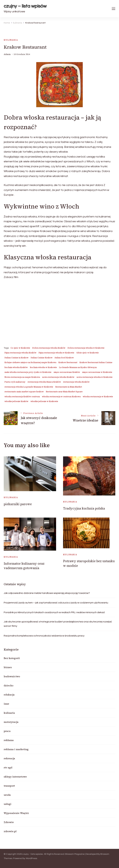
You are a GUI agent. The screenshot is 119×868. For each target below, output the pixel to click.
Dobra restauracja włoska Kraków (49, 348)
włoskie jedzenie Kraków (16, 401)
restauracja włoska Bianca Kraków (44, 382)
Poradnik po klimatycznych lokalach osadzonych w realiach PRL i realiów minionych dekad (54, 612)
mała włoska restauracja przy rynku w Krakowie (28, 372)
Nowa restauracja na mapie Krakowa (22, 377)
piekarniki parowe (18, 504)
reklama (9, 740)
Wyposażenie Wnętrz (16, 813)
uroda (7, 795)
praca (7, 731)
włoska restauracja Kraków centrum (22, 397)
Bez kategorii (12, 658)
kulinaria (11, 40)
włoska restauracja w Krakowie (98, 397)
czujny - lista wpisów (32, 854)
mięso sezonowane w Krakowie (97, 372)
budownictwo (12, 676)
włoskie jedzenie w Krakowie (44, 401)
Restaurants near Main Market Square (64, 392)
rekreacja (9, 758)
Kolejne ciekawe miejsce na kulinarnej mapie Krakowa (30, 362)
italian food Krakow (64, 358)
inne (6, 704)
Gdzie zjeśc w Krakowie (88, 353)
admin (7, 54)
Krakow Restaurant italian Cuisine (96, 362)
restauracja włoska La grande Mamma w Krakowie (29, 387)
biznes (8, 667)
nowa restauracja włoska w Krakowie (95, 377)
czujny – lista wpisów (25, 6)
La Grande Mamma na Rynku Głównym (78, 367)
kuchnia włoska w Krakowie (43, 367)
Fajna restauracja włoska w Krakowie (56, 353)
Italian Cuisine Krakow (42, 358)
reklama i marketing (16, 749)
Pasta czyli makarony (15, 382)
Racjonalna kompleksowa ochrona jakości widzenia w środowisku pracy (44, 636)
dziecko (9, 685)
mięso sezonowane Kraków (67, 372)
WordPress (32, 858)
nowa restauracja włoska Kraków (58, 377)
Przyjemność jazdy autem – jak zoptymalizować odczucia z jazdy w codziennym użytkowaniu (56, 603)
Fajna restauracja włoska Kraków (20, 353)
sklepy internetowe (15, 777)
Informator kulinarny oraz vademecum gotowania (24, 566)
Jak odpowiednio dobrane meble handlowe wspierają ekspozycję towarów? (47, 593)
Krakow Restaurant (68, 362)
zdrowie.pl (10, 831)
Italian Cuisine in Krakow (17, 358)
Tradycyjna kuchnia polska (84, 508)
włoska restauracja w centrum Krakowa (61, 397)
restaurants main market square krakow (24, 392)
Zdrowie (9, 822)
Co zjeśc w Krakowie (20, 348)
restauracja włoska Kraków (76, 382)
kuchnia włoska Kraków (16, 367)
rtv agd (8, 767)
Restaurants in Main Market (69, 387)
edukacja (9, 695)
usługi (8, 804)
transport (9, 786)
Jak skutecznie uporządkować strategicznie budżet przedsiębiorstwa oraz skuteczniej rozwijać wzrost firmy (58, 624)
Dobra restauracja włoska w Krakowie (86, 348)
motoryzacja (11, 722)
